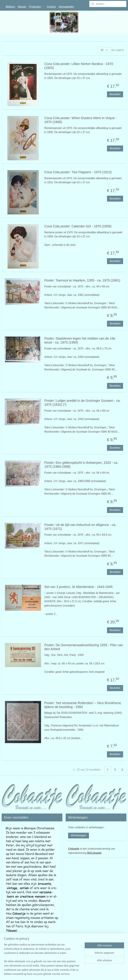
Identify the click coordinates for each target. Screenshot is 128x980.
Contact (51, 7)
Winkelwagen (79, 835)
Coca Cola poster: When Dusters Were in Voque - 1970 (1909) (80, 120)
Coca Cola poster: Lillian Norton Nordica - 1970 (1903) (79, 66)
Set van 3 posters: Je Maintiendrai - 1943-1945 (78, 587)
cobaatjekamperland (14, 963)
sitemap (72, 974)
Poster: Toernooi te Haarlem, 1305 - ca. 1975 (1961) (82, 280)
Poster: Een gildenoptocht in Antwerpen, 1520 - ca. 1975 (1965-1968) (81, 465)
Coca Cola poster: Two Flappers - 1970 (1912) (78, 172)
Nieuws (22, 7)
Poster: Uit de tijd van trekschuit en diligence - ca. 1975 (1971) (80, 527)
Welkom (10, 7)
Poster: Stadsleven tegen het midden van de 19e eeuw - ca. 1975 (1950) (80, 340)
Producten (37, 7)
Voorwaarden (66, 7)
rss (78, 974)
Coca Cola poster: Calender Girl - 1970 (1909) (78, 226)
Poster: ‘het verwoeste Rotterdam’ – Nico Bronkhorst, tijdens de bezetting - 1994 (83, 705)
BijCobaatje (94, 853)
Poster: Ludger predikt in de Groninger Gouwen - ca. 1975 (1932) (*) (82, 403)
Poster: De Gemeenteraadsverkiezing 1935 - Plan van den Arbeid (84, 647)
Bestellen (115, 94)
